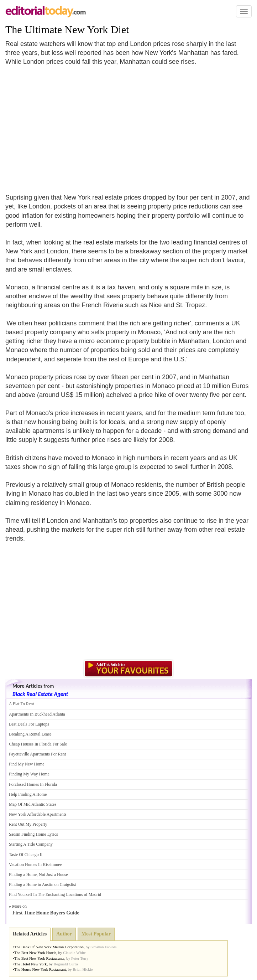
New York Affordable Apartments (38, 814)
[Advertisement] (65, 125)
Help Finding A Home (28, 794)
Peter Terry (80, 958)
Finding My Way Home (29, 774)
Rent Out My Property (28, 824)
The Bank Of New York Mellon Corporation (49, 947)
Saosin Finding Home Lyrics (33, 834)
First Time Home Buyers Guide (46, 913)
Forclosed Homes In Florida (33, 784)
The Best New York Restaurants (39, 958)
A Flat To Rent (22, 704)
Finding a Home (23, 875)
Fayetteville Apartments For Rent (37, 754)
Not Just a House (53, 875)
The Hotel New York (31, 964)
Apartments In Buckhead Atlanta (37, 714)
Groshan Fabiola (103, 947)
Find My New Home (27, 764)
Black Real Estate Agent (40, 694)
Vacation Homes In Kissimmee (35, 865)
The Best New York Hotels (35, 953)
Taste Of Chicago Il (26, 855)
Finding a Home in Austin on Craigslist (43, 884)
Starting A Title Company (31, 844)
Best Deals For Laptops (29, 724)
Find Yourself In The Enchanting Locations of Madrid (55, 894)
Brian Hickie (83, 969)
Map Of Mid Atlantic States (33, 804)
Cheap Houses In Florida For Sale (38, 744)
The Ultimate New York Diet (67, 29)
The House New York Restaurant (40, 969)
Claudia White (74, 953)
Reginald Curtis (66, 964)
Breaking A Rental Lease (30, 734)
